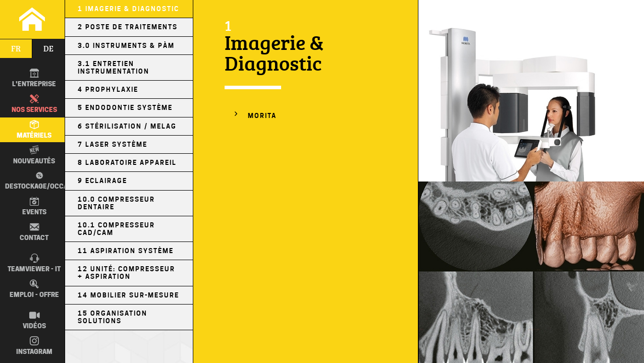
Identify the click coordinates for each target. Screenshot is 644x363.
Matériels (34, 130)
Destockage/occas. (38, 180)
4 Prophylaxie (108, 89)
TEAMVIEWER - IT (34, 263)
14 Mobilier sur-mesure (128, 295)
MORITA (262, 116)
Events (34, 206)
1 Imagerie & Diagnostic (128, 9)
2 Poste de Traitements (128, 27)
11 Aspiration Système (126, 251)
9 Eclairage (102, 181)
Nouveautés (34, 155)
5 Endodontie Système (125, 108)
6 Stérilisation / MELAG (127, 126)
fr (16, 48)
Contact (34, 232)
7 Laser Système (113, 144)
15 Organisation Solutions (113, 317)
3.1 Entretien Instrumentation (114, 68)
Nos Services (34, 104)
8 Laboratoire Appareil (127, 163)
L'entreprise (34, 78)
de (48, 48)
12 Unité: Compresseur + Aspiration (126, 273)
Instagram (34, 346)
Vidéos (34, 320)
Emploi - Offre (34, 289)
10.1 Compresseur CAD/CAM (116, 229)
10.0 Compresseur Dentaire (116, 203)
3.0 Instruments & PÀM (126, 46)
